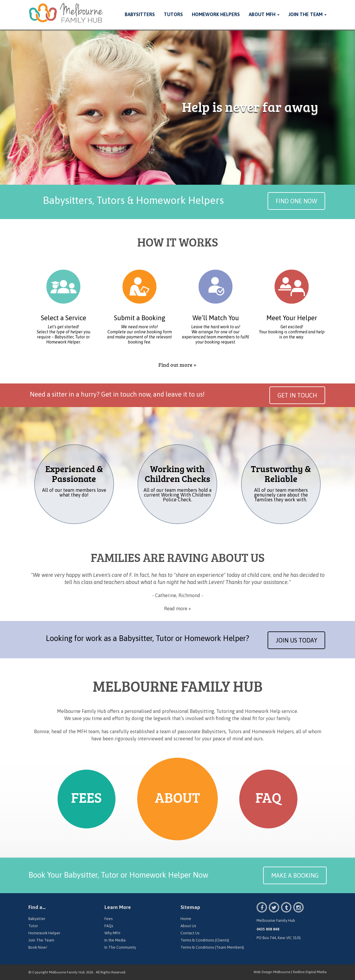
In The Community (120, 947)
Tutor (33, 926)
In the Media (115, 940)
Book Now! (38, 947)
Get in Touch (297, 395)
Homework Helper (44, 933)
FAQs (109, 926)
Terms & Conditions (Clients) (205, 940)
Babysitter (37, 919)
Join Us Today (296, 640)
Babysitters (140, 14)
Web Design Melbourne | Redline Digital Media (290, 972)
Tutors (173, 14)
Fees (108, 919)
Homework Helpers (216, 14)
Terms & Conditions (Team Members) (212, 947)
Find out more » (177, 365)
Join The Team (308, 14)
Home (186, 919)
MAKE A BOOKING (295, 875)
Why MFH (112, 933)
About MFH (264, 14)
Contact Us (190, 933)
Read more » (177, 608)
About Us (188, 926)
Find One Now (296, 201)
